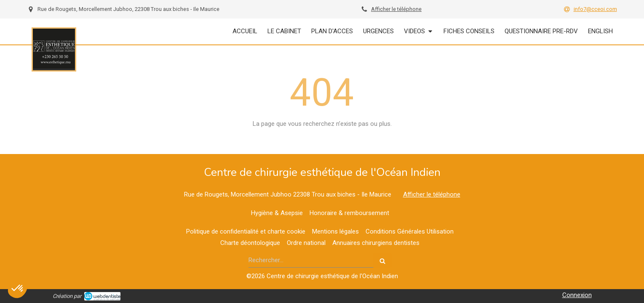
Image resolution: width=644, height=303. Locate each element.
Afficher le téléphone (396, 9)
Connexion (577, 295)
